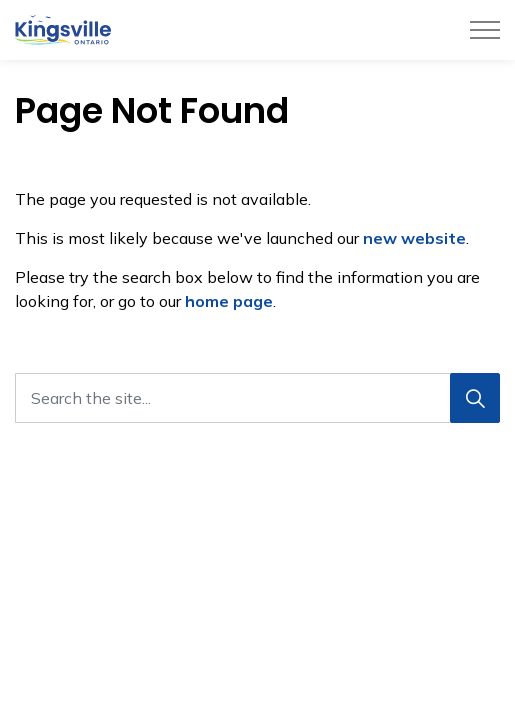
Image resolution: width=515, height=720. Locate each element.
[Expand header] (485, 30)
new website (414, 238)
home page (229, 301)
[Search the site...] (257, 398)
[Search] (475, 398)
